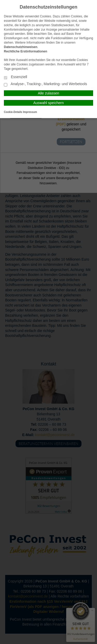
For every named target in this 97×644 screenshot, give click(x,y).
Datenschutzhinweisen (21, 47)
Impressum (30, 112)
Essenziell (16, 77)
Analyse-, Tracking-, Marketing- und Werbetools (46, 84)
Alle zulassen (48, 93)
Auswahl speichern (49, 103)
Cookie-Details (13, 112)
